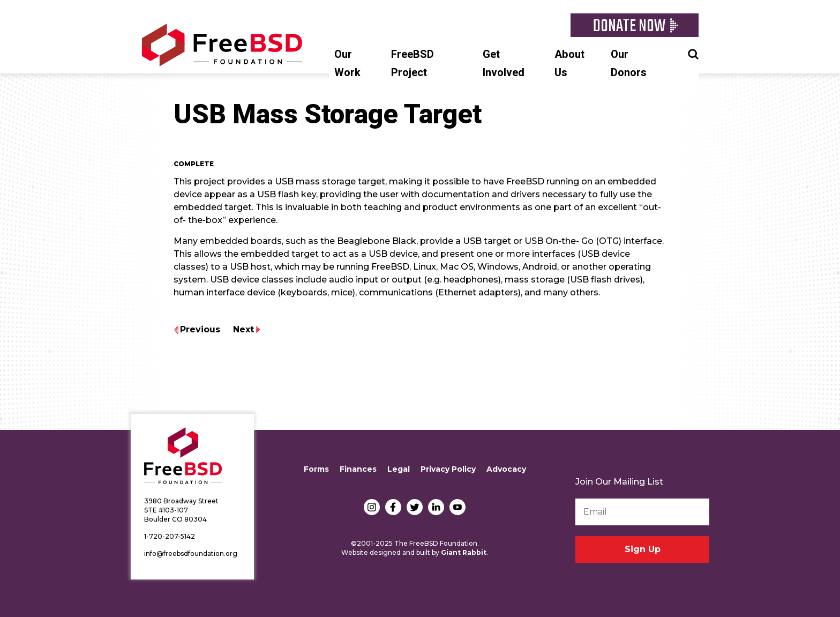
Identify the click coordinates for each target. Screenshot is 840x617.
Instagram (372, 507)
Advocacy (506, 469)
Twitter (415, 507)
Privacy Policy (448, 469)
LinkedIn (436, 507)
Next (243, 329)
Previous (200, 329)
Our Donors (629, 64)
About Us (569, 64)
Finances (358, 469)
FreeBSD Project (412, 64)
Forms (316, 469)
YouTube (457, 507)
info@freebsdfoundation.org (191, 553)
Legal (399, 469)
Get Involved (504, 64)
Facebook (393, 507)
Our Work (347, 64)
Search (693, 53)
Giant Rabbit (464, 552)
